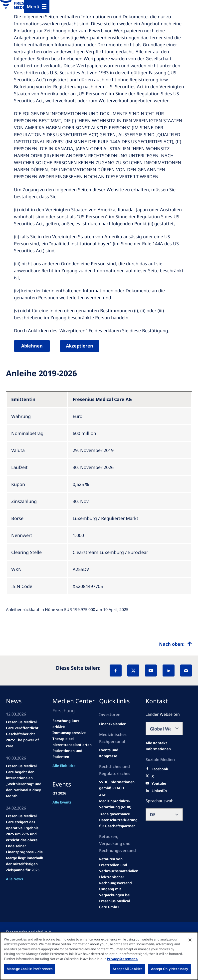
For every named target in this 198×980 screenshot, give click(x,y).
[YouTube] (151, 670)
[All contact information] (164, 746)
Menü (33, 6)
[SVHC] (114, 814)
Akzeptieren (80, 346)
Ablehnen (32, 346)
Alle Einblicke (64, 766)
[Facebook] (116, 670)
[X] (133, 670)
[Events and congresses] (118, 785)
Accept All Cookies (127, 969)
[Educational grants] (103, 795)
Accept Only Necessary (170, 969)
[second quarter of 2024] (112, 724)
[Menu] (37, 6)
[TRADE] (118, 823)
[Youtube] (159, 783)
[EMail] (186, 670)
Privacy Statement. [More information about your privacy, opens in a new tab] (122, 959)
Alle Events (62, 802)
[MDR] (118, 804)
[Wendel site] (118, 753)
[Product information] (119, 865)
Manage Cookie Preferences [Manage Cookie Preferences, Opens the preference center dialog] (30, 969)
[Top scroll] (176, 644)
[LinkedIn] (169, 670)
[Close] (190, 940)
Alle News (14, 879)
